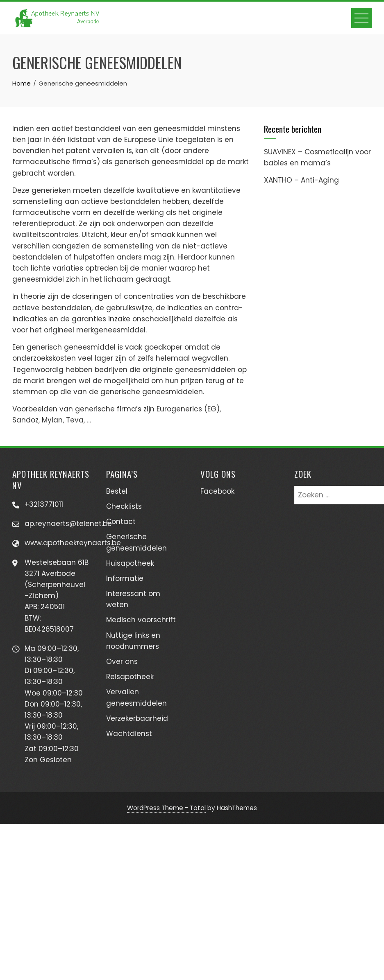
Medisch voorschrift (141, 620)
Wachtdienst (129, 734)
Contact (121, 522)
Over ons (122, 662)
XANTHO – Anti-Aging (301, 180)
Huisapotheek (130, 563)
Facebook (217, 491)
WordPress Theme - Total (166, 808)
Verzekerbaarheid (137, 718)
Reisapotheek (130, 677)
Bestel (117, 491)
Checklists (124, 506)
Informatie (125, 578)
